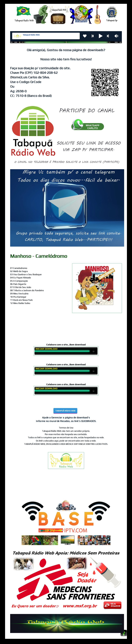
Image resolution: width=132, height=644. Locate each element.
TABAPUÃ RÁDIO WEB (65, 411)
